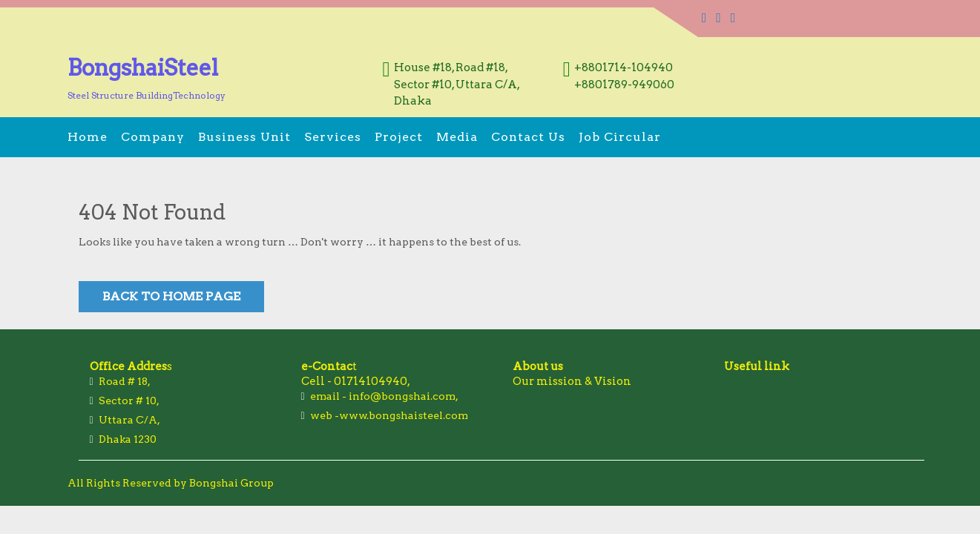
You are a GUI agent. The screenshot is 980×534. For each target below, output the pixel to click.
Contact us (528, 137)
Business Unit (244, 137)
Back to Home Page (171, 296)
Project (399, 137)
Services (333, 137)
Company (153, 137)
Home (88, 137)
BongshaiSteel (143, 67)
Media (457, 137)
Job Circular (620, 137)
